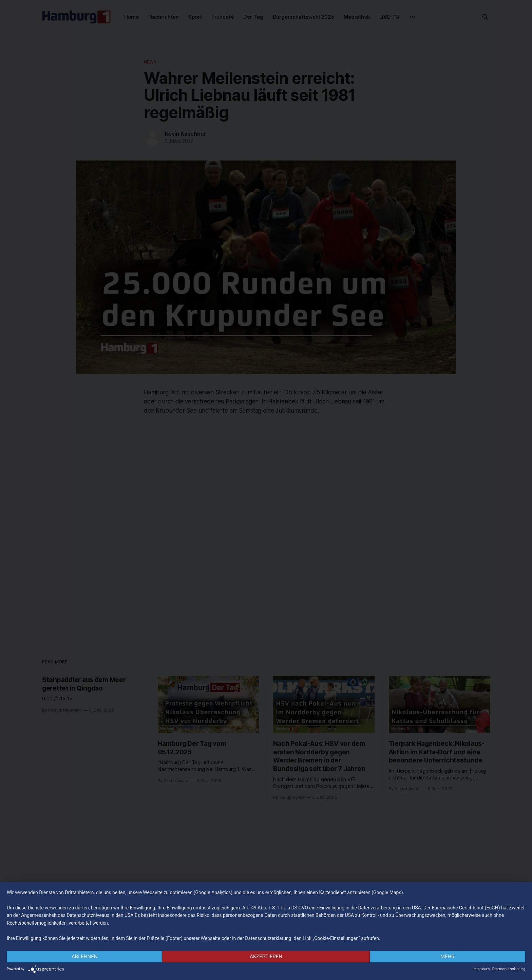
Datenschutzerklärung (509, 969)
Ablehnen (84, 957)
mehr (448, 957)
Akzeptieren (266, 957)
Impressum (481, 969)
